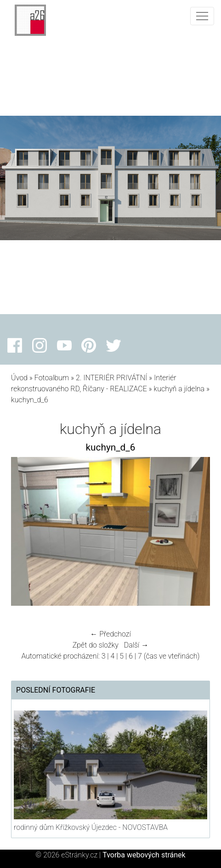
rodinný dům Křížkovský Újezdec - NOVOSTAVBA (91, 827)
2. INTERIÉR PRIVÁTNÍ (111, 378)
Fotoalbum (52, 378)
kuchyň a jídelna (179, 389)
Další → (136, 645)
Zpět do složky (96, 645)
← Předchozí (110, 634)
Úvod (19, 378)
